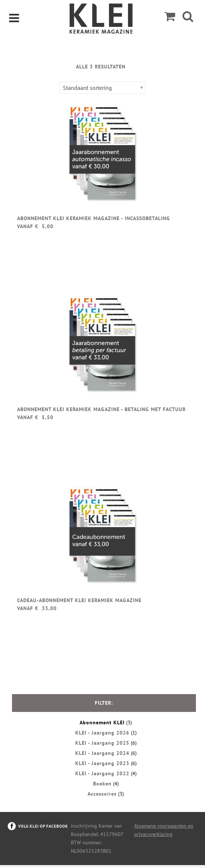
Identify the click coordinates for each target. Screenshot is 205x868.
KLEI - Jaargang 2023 (102, 763)
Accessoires (102, 794)
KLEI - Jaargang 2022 (102, 773)
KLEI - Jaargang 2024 (102, 753)
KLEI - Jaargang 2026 (102, 733)
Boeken (102, 784)
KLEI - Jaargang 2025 (102, 743)
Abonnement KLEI (102, 722)
